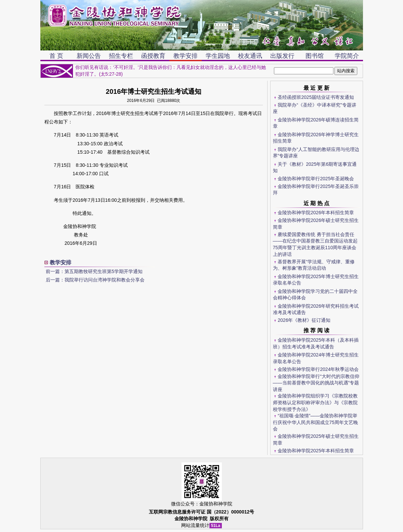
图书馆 (315, 56)
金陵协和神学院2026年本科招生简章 (316, 213)
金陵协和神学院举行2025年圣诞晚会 (316, 179)
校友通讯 (250, 56)
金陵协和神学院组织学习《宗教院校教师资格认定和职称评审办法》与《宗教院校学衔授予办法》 (315, 402)
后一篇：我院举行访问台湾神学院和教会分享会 (95, 280)
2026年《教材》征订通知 (304, 320)
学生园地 (218, 56)
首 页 (56, 56)
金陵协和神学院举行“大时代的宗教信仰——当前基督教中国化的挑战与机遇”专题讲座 (316, 383)
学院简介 (347, 56)
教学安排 (186, 56)
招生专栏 (121, 56)
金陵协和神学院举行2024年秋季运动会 (318, 369)
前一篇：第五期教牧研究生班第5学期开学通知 (94, 271)
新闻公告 (89, 56)
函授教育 (153, 56)
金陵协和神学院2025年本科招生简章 (316, 451)
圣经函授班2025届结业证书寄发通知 (316, 97)
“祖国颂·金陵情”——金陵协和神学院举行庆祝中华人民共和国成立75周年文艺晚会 (316, 422)
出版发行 (282, 56)
